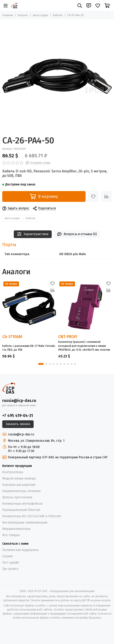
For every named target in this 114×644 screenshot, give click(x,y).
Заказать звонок (18, 424)
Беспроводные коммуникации (25, 523)
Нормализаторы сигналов (21, 491)
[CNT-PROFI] (85, 307)
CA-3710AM (12, 337)
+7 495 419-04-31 (18, 416)
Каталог (23, 15)
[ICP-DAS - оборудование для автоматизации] (14, 6)
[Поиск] (80, 6)
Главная (8, 15)
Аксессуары (40, 15)
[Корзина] (107, 6)
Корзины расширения (19, 485)
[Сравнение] (106, 196)
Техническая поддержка (20, 550)
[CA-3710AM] (29, 307)
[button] (41, 364)
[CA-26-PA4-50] (57, 76)
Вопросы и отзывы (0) (77, 234)
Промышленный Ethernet (21, 510)
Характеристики (33, 234)
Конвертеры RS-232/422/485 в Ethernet (32, 516)
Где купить (10, 569)
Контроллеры (13, 472)
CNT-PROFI (68, 337)
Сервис (8, 556)
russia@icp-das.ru (19, 401)
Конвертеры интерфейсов (22, 504)
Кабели (58, 15)
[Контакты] (89, 6)
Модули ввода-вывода (19, 478)
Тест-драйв (11, 563)
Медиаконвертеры (16, 529)
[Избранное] (98, 6)
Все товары (11, 535)
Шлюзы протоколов (17, 497)
